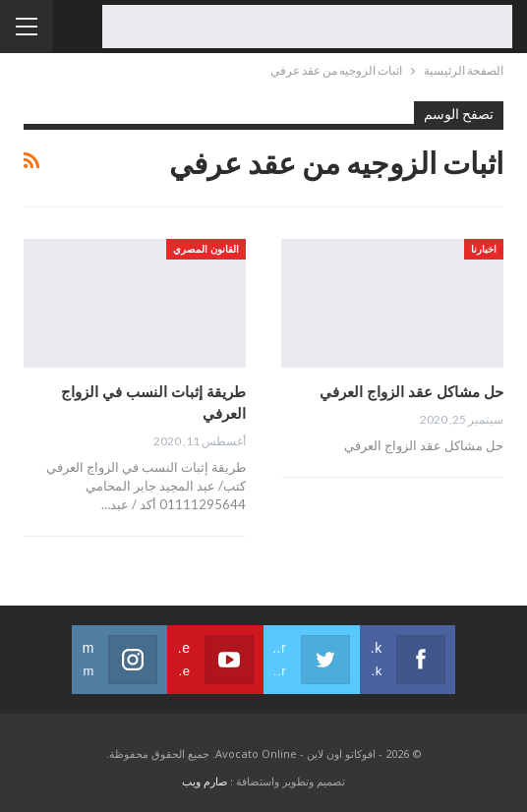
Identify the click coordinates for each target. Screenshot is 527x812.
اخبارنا (484, 249)
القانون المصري (206, 249)
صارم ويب (205, 781)
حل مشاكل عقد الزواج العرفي (411, 391)
